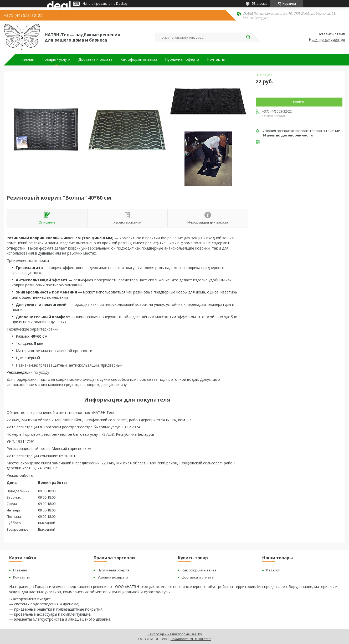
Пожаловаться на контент (191, 639)
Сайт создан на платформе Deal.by (175, 634)
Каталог (273, 570)
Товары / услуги (56, 59)
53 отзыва (260, 4)
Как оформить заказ (139, 59)
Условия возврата (113, 577)
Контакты (216, 59)
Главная (27, 59)
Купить (299, 102)
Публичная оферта (182, 59)
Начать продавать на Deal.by (105, 4)
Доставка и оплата (95, 59)
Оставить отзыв (331, 34)
